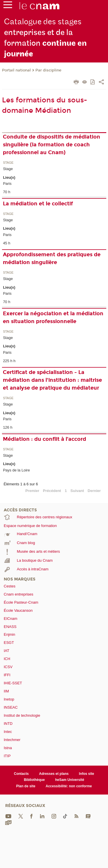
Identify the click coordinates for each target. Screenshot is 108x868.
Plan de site (26, 786)
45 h (6, 243)
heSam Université (70, 780)
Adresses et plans (54, 774)
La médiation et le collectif (38, 204)
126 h (8, 427)
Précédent (52, 491)
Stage (8, 163)
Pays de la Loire (16, 470)
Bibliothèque (34, 780)
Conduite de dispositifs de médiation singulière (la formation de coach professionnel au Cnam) (52, 145)
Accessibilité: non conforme (69, 786)
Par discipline (48, 70)
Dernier (94, 491)
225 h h (9, 361)
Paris (7, 184)
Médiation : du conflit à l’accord (44, 439)
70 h (6, 192)
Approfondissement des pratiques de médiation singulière (52, 258)
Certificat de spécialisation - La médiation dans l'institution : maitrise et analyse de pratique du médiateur (52, 380)
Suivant (77, 491)
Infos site (87, 774)
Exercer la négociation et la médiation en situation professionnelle (53, 317)
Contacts (21, 774)
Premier (32, 491)
